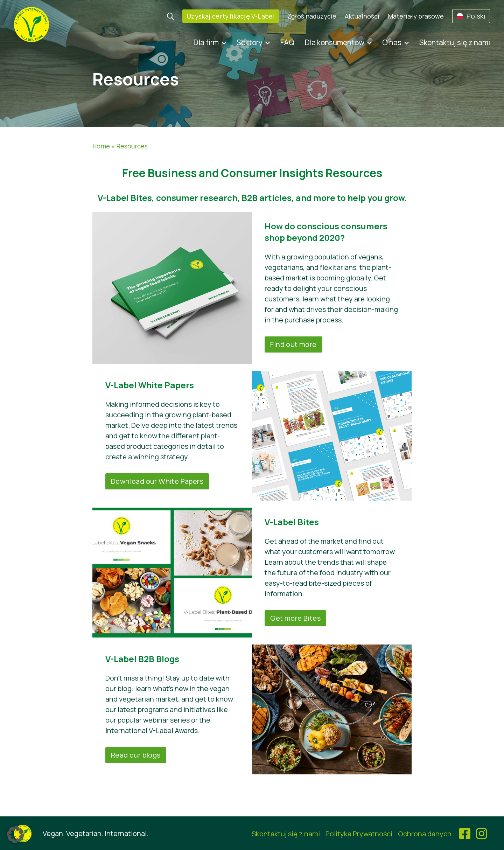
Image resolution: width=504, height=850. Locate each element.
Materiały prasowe (416, 16)
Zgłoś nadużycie (312, 16)
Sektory (250, 42)
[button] (15, 835)
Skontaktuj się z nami (455, 42)
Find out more (293, 344)
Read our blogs (136, 755)
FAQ (287, 42)
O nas (392, 42)
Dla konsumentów (335, 42)
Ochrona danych (425, 834)
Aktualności (362, 16)
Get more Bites (295, 618)
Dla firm (206, 42)
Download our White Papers (157, 481)
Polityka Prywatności (359, 834)
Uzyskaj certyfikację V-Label (231, 16)
